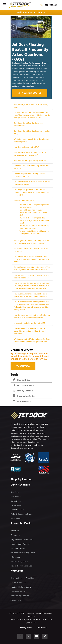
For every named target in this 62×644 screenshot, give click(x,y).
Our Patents (42, 628)
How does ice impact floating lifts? (26, 147)
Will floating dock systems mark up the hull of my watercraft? (32, 167)
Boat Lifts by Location (20, 596)
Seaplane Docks (17, 510)
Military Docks (16, 518)
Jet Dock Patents (18, 548)
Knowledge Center (24, 396)
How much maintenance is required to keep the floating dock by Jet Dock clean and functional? (31, 295)
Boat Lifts (15, 492)
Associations (16, 600)
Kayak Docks (16, 501)
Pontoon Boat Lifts (18, 591)
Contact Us (15, 535)
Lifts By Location (23, 391)
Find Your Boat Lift (24, 385)
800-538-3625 (51, 5)
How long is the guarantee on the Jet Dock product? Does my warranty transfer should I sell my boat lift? (32, 192)
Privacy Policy (26, 628)
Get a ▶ (30, 93)
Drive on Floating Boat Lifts (22, 578)
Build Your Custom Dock (30, 12)
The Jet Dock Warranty (20, 544)
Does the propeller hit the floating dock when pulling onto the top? (30, 175)
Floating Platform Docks (21, 587)
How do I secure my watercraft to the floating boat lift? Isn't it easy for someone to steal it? (32, 316)
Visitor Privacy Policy (19, 561)
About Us (15, 531)
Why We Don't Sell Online (22, 540)
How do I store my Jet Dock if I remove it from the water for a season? (32, 277)
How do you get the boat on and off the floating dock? (31, 106)
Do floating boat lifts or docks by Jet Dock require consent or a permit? (32, 183)
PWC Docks (16, 497)
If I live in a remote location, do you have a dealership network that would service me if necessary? (30, 331)
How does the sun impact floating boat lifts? (30, 161)
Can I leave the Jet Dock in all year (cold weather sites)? (32, 132)
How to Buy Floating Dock (22, 566)
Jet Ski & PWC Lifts (19, 583)
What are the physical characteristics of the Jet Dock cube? (31, 250)
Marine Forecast (22, 401)
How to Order (21, 380)
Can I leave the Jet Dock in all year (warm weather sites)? (29, 124)
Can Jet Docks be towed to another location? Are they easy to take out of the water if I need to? (32, 269)
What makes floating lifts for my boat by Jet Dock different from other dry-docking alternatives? (32, 340)
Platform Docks (17, 505)
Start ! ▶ (23, 366)
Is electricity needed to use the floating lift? (30, 323)
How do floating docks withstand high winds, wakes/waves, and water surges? (30, 154)
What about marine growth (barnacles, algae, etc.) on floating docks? (32, 140)
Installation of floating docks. (32, 217)
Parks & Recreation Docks (21, 514)
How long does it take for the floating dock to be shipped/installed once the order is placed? (31, 242)
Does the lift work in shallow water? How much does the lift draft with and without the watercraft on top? (31, 259)
